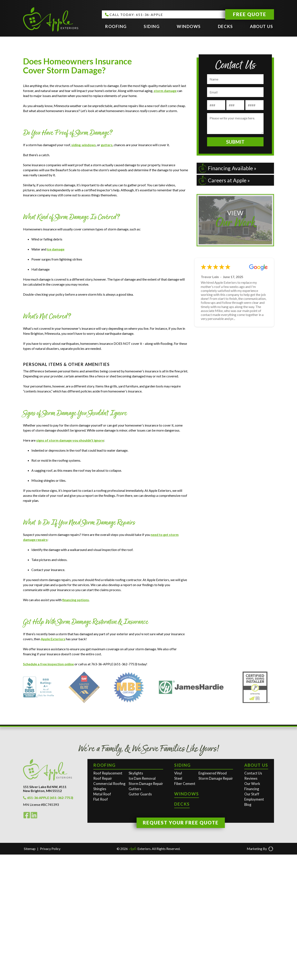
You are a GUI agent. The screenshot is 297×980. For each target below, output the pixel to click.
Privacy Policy (50, 974)
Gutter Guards (140, 919)
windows (89, 270)
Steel (178, 904)
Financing (252, 914)
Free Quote (250, 14)
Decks (225, 26)
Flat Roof (101, 925)
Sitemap (30, 974)
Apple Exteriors (53, 764)
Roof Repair (103, 904)
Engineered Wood (213, 899)
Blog (248, 930)
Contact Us (253, 899)
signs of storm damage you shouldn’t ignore (70, 566)
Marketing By (260, 974)
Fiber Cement (185, 909)
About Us (261, 26)
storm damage (165, 216)
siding (76, 270)
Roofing (116, 26)
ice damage (56, 375)
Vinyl (178, 899)
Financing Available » (227, 168)
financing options (76, 725)
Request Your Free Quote (181, 948)
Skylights (136, 899)
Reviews (251, 904)
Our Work (252, 909)
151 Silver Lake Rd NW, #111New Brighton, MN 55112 (45, 914)
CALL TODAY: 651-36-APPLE (134, 15)
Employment (254, 925)
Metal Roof (102, 919)
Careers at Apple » (224, 180)
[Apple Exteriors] (51, 20)
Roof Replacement (108, 899)
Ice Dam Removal (142, 904)
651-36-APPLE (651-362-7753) (48, 923)
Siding (152, 26)
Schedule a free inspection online (48, 789)
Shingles (100, 914)
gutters (107, 270)
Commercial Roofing (109, 909)
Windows (189, 26)
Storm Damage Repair (146, 909)
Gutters (135, 914)
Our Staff (252, 919)
